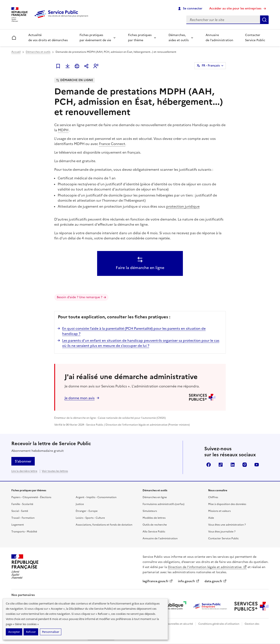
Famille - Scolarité (22, 504)
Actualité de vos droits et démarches (48, 38)
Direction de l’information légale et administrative (207, 567)
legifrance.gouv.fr (158, 581)
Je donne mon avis (80, 398)
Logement (18, 525)
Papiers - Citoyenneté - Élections (31, 497)
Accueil (16, 52)
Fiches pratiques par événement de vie (95, 38)
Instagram (245, 465)
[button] (96, 66)
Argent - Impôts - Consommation (96, 497)
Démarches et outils (38, 52)
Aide (211, 518)
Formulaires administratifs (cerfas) (163, 504)
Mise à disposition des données (227, 504)
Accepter (14, 632)
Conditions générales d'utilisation (219, 624)
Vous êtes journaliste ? (222, 532)
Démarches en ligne (155, 497)
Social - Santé (20, 511)
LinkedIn (233, 465)
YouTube (257, 465)
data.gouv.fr (216, 581)
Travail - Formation (23, 518)
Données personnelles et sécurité (173, 624)
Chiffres (213, 497)
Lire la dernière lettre (24, 471)
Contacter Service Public (255, 38)
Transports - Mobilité (24, 532)
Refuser (31, 632)
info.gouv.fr (189, 581)
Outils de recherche (155, 525)
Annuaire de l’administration (219, 38)
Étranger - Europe (87, 511)
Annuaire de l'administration (160, 538)
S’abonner (23, 461)
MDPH (63, 130)
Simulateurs (150, 511)
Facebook (209, 465)
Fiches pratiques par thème (140, 38)
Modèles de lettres (154, 518)
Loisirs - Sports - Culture (90, 518)
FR (211, 66)
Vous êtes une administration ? (227, 525)
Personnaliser (51, 632)
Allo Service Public (154, 532)
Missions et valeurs (219, 511)
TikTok (221, 465)
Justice (80, 504)
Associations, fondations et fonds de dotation (104, 525)
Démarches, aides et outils (179, 38)
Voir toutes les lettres (55, 471)
